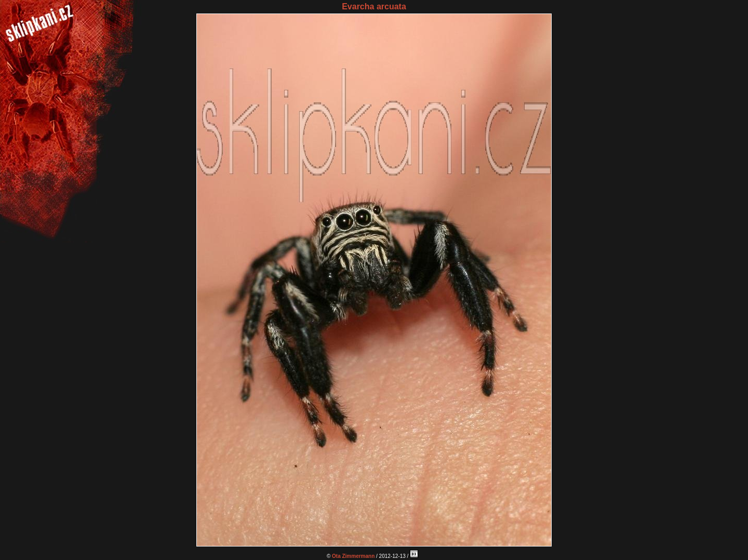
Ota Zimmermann (353, 556)
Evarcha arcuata (374, 6)
